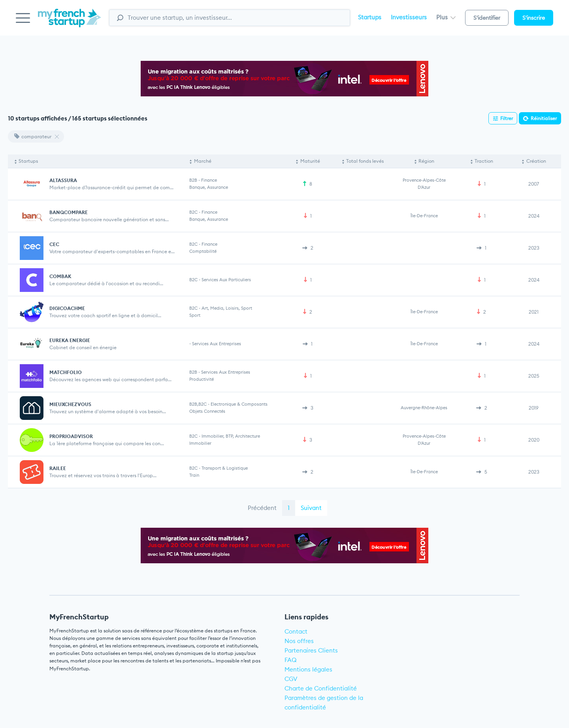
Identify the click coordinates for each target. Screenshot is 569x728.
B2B (193, 180)
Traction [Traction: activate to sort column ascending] (484, 161)
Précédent (262, 508)
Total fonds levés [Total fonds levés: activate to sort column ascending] (365, 161)
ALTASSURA (63, 180)
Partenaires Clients (311, 650)
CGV (291, 679)
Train (194, 475)
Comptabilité (203, 251)
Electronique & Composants (239, 404)
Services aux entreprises (217, 344)
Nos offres (299, 641)
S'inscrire (534, 18)
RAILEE (58, 468)
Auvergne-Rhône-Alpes (424, 408)
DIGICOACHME (67, 308)
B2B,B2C (198, 404)
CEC (54, 244)
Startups (370, 17)
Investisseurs (409, 17)
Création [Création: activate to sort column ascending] (536, 161)
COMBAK (60, 276)
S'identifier (487, 18)
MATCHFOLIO (66, 372)
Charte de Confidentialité (321, 688)
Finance (209, 180)
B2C (193, 212)
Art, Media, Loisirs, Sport (227, 308)
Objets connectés (207, 411)
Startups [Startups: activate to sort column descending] (28, 161)
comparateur (33, 136)
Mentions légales (308, 669)
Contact (296, 631)
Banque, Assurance (209, 187)
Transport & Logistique (225, 468)
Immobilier (200, 443)
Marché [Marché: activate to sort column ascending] (203, 161)
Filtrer (507, 118)
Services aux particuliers (226, 280)
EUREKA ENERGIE (70, 340)
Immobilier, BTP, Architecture (231, 436)
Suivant (311, 508)
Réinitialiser (544, 118)
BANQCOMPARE (69, 212)
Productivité (202, 379)
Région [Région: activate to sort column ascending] (426, 161)
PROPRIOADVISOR (71, 436)
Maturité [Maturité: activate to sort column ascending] (310, 161)
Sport (195, 315)
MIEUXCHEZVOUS (70, 404)
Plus (446, 17)
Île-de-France (424, 216)
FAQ (291, 660)
